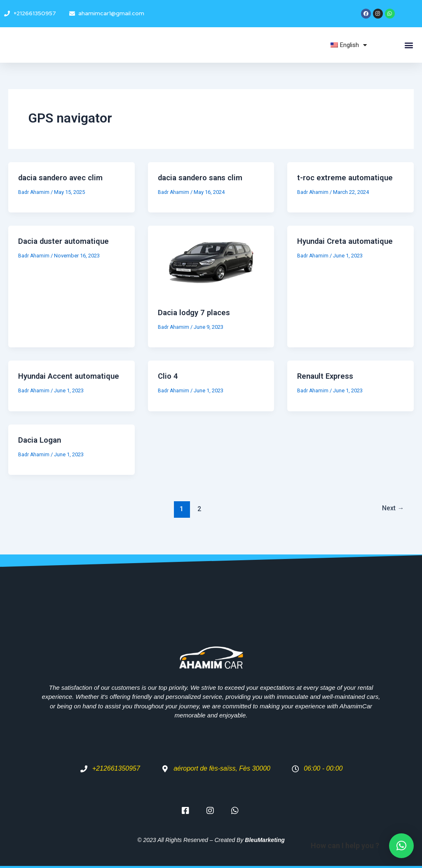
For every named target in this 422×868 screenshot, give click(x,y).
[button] (409, 45)
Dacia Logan (41, 451)
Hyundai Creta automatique (348, 241)
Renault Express (327, 376)
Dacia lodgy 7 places (197, 312)
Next (391, 519)
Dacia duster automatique (67, 241)
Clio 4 (168, 376)
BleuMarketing (265, 840)
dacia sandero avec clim (64, 177)
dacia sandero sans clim (204, 177)
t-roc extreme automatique (348, 177)
